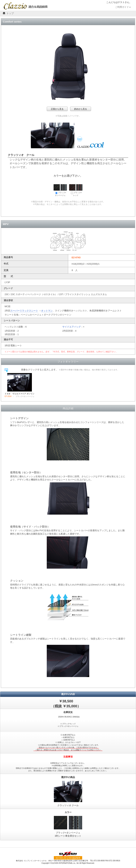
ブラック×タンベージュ (60, 190)
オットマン (47, 311)
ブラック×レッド (76, 190)
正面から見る (57, 109)
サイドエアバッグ (72, 327)
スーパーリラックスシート (24, 311)
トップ (10, 13)
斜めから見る (81, 109)
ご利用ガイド (123, 7)
